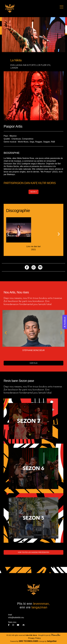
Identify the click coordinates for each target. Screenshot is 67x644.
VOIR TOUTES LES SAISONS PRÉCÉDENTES (34, 552)
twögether (52, 641)
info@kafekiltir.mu (16, 618)
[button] (8, 234)
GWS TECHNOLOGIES (29, 641)
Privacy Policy (34, 638)
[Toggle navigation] (62, 7)
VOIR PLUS (33, 363)
